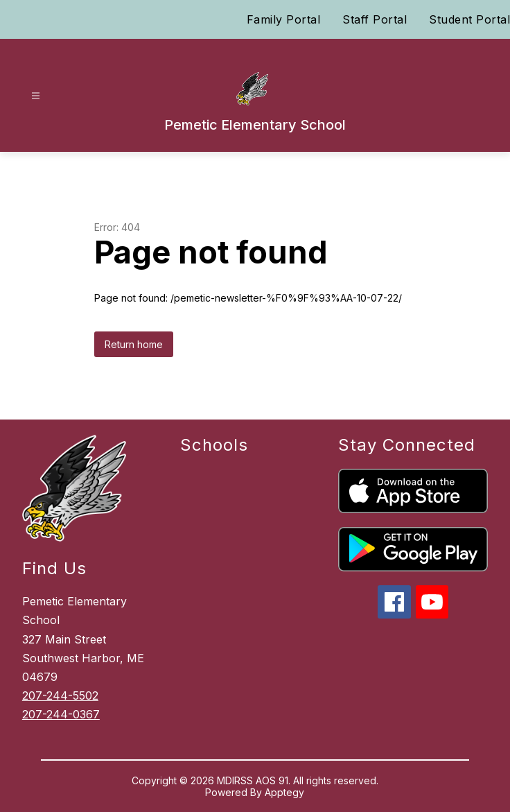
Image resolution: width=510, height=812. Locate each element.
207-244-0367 (61, 714)
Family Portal (284, 19)
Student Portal (469, 19)
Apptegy (284, 792)
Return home (134, 344)
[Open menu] (36, 96)
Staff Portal (375, 19)
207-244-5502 (60, 696)
